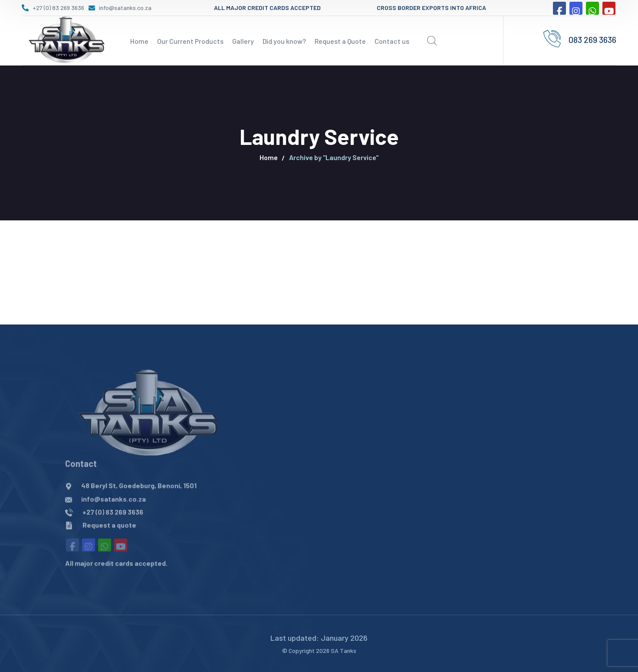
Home (269, 157)
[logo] (65, 39)
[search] (432, 41)
